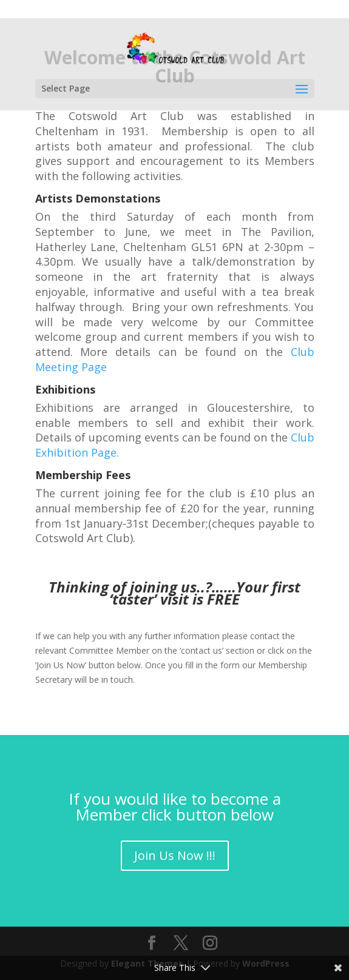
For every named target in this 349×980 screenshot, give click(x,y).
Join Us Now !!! (175, 855)
